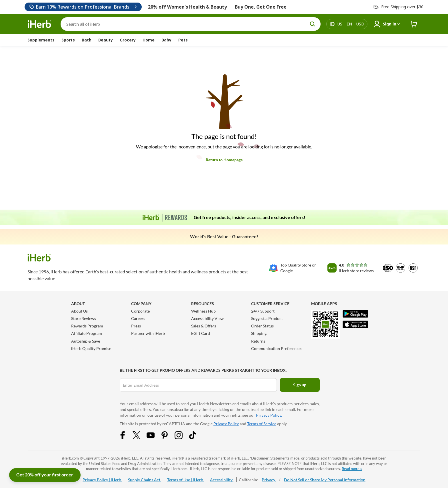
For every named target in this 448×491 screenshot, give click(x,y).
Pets (183, 40)
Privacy (269, 480)
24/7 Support (263, 311)
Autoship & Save (86, 341)
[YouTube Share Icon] (154, 438)
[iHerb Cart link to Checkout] (414, 24)
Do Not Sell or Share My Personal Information (325, 480)
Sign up (300, 385)
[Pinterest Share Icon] (168, 438)
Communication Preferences (277, 348)
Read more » (352, 469)
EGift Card (201, 333)
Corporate (140, 311)
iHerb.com (70, 458)
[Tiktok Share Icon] (196, 438)
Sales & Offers (204, 326)
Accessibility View (207, 318)
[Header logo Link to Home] (39, 24)
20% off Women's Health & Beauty (187, 7)
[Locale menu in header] (351, 24)
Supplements (41, 40)
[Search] (191, 24)
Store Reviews (84, 318)
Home (149, 40)
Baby (166, 40)
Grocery (128, 40)
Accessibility (222, 480)
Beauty (106, 40)
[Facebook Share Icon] (126, 438)
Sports (68, 40)
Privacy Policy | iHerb (102, 480)
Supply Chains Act (145, 480)
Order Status (262, 326)
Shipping (259, 333)
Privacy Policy (226, 424)
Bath (87, 40)
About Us (79, 311)
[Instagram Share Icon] (182, 438)
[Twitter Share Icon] (140, 438)
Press (136, 326)
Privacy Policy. (269, 415)
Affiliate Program (87, 333)
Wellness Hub (203, 311)
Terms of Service (262, 424)
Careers (138, 318)
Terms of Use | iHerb (186, 480)
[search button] (313, 24)
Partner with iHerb (148, 333)
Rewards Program (87, 326)
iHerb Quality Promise (91, 348)
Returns (258, 341)
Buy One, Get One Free (261, 7)
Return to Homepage (224, 160)
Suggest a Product (267, 318)
